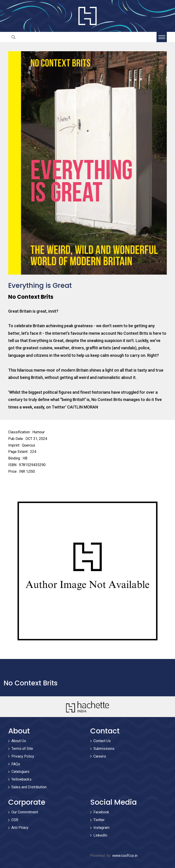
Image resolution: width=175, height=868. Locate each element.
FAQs (16, 764)
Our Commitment (25, 812)
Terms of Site (22, 749)
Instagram (101, 828)
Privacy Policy (23, 756)
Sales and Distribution (29, 787)
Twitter (99, 820)
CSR (15, 820)
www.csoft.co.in (125, 856)
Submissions (104, 749)
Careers (100, 756)
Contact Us (102, 741)
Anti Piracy (20, 828)
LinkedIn (100, 835)
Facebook (101, 812)
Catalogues (20, 772)
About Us (19, 741)
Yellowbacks (21, 779)
